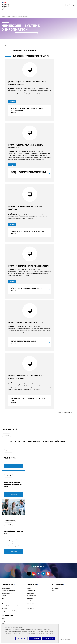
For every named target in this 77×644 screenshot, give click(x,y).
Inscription (12, 102)
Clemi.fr (4, 603)
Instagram (4, 621)
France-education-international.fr (10, 606)
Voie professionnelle (10, 520)
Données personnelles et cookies (44, 631)
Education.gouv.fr (6, 588)
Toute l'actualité (56, 588)
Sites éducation (8, 585)
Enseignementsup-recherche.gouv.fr (11, 611)
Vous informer (57, 585)
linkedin (43, 574)
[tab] (30, 111)
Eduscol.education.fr (7, 593)
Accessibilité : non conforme (65, 639)
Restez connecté (8, 615)
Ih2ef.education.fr (6, 608)
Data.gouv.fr (30, 598)
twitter (29, 574)
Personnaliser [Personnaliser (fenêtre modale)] (22, 638)
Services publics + (31, 608)
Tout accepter (49, 638)
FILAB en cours (10, 458)
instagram (34, 574)
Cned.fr (3, 598)
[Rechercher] (67, 5)
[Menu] (74, 5)
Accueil (3, 16)
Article (8, 16)
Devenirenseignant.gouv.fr (8, 591)
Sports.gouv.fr (30, 606)
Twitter (3, 618)
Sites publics (32, 585)
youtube (48, 574)
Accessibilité (70, 5)
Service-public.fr (31, 593)
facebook (39, 574)
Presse (53, 591)
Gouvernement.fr (31, 591)
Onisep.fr (4, 596)
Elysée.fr (29, 588)
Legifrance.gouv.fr (31, 596)
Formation (6, 435)
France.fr (29, 601)
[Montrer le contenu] (49, 111)
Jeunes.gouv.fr (30, 603)
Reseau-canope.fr (6, 601)
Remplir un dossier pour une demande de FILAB (13, 485)
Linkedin (4, 623)
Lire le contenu (13, 466)
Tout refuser (35, 638)
